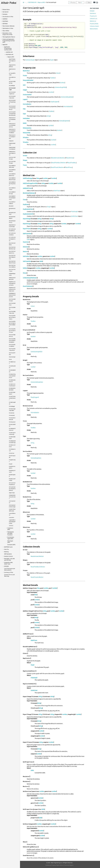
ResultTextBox (72, 163)
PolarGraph (74, 211)
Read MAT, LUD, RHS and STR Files (9, 559)
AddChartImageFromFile (30, 183)
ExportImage (27, 219)
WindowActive (27, 128)
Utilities (6, 31)
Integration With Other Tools (8, 563)
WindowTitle (27, 133)
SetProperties (27, 261)
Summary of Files (9, 572)
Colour (58, 73)
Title (24, 109)
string (48, 116)
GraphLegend (55, 102)
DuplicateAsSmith (28, 214)
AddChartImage (28, 178)
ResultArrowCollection (58, 158)
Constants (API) (11, 545)
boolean (62, 83)
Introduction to (8, 17)
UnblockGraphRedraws (30, 278)
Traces (25, 165)
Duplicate (26, 204)
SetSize (25, 268)
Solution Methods (8, 26)
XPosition (26, 138)
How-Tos (6, 549)
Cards (8, 547)
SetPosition (26, 256)
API (9, 52)
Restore (25, 251)
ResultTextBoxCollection (59, 163)
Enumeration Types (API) (11, 538)
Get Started (5, 12)
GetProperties (27, 234)
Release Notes (6, 9)
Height (25, 90)
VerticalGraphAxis (64, 121)
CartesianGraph (30, 60)
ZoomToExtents (28, 286)
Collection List (94, 18)
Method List (93, 21)
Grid (24, 85)
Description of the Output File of (7, 34)
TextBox (53, 78)
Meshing (6, 552)
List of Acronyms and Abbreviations (10, 569)
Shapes (25, 160)
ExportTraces (27, 229)
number (51, 92)
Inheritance (93, 13)
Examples (5, 14)
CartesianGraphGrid (60, 87)
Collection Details (94, 26)
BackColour (26, 71)
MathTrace (57, 191)
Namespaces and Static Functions (11, 533)
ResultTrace (69, 167)
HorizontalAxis (27, 95)
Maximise (26, 242)
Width (25, 123)
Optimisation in (8, 28)
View (38, 178)
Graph (52, 60)
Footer (25, 76)
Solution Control (8, 556)
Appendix (5, 44)
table (28, 240)
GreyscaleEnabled (28, 80)
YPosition (26, 142)
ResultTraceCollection (57, 167)
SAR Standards (8, 554)
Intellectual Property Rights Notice (54, 865)
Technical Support (69, 865)
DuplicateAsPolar (28, 209)
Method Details (94, 29)
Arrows (25, 156)
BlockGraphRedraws (29, 193)
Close (25, 200)
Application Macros (9, 37)
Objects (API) (11, 57)
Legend (25, 99)
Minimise (26, 247)
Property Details (94, 24)
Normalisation (27, 104)
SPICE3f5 (6, 566)
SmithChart (74, 216)
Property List (93, 16)
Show (25, 273)
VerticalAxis (26, 118)
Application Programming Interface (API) (8, 48)
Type (24, 114)
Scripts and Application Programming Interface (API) (9, 41)
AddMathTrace (27, 188)
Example (92, 11)
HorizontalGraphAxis (67, 97)
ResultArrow (70, 158)
